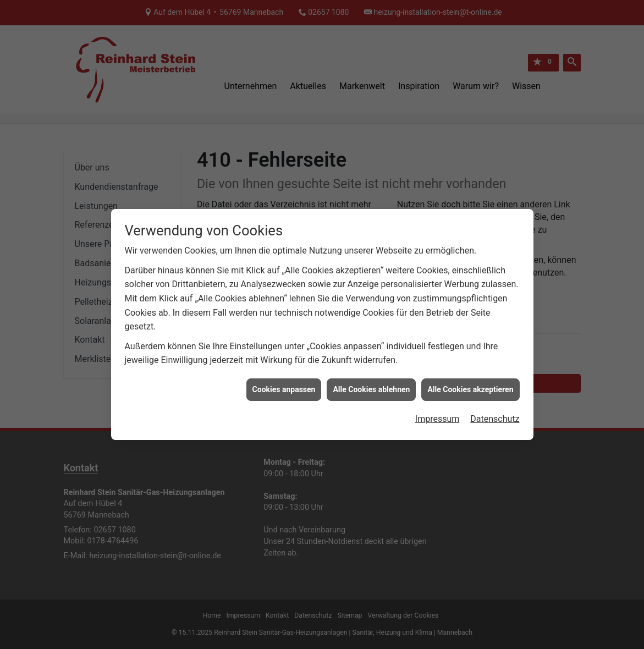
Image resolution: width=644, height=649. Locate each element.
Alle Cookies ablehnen (371, 386)
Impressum (437, 416)
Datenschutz (495, 416)
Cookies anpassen (284, 386)
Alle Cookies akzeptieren (470, 386)
